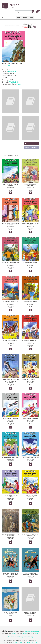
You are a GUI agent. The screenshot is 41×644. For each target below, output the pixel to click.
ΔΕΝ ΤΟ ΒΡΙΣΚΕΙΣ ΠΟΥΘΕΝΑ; (25, 18)
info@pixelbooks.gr (18, 642)
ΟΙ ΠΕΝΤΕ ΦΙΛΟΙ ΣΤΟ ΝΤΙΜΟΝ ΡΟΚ (30, 458)
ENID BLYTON (6, 65)
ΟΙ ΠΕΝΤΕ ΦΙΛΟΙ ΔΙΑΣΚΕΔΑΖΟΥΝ (30, 380)
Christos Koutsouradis (32, 631)
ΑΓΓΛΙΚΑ (19, 84)
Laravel (14, 633)
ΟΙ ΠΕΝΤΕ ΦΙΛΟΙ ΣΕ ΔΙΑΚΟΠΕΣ (30, 301)
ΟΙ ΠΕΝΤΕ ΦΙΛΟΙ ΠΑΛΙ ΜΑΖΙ (30, 495)
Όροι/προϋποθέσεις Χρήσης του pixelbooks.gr (20, 637)
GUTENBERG (12, 72)
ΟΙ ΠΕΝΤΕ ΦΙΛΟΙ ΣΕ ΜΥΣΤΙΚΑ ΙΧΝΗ (11, 458)
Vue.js (36, 633)
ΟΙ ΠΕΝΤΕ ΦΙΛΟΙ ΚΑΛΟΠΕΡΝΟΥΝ (11, 341)
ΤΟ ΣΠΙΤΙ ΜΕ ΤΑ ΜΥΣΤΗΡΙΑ (11, 612)
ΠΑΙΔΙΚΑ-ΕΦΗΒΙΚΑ (15, 82)
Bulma (25, 633)
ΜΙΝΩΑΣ (11, 615)
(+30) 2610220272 (32, 642)
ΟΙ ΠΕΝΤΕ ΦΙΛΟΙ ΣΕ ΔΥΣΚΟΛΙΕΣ (30, 419)
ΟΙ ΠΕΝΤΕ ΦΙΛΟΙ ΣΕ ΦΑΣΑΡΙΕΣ (30, 262)
